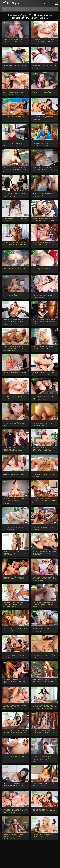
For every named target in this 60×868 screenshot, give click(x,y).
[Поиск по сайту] (56, 9)
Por (13, 3)
